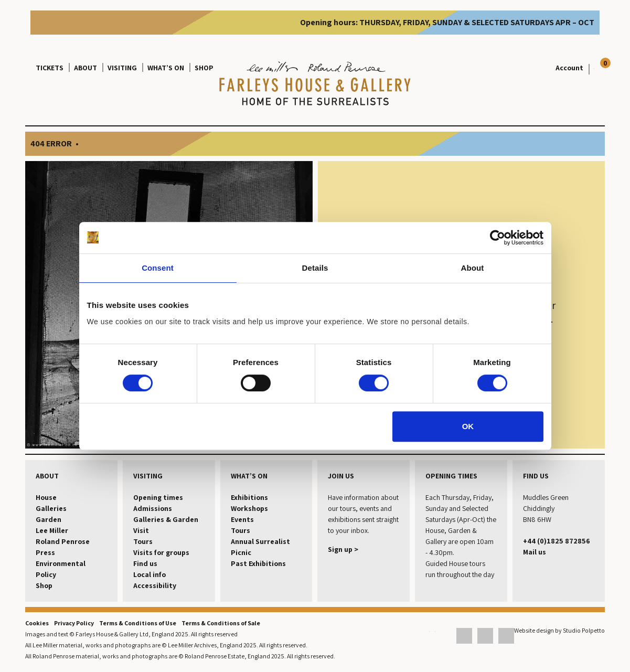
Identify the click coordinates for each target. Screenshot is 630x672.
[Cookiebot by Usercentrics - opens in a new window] (498, 238)
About (86, 68)
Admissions (153, 508)
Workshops (249, 508)
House (46, 497)
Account (569, 68)
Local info (150, 574)
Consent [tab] (158, 268)
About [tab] (473, 268)
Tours (143, 541)
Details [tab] (315, 268)
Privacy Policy (74, 623)
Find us (145, 563)
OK (468, 426)
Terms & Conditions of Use (138, 623)
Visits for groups (161, 552)
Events (242, 519)
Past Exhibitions (258, 563)
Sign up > (343, 549)
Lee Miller (52, 530)
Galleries (51, 508)
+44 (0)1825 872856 (557, 541)
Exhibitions (249, 497)
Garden (49, 519)
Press (45, 552)
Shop (204, 68)
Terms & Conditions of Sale (221, 623)
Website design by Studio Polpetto (559, 630)
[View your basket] (591, 68)
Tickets (50, 68)
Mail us (535, 552)
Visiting (122, 68)
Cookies (37, 623)
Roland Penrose (63, 541)
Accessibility (155, 585)
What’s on (166, 68)
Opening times (158, 497)
